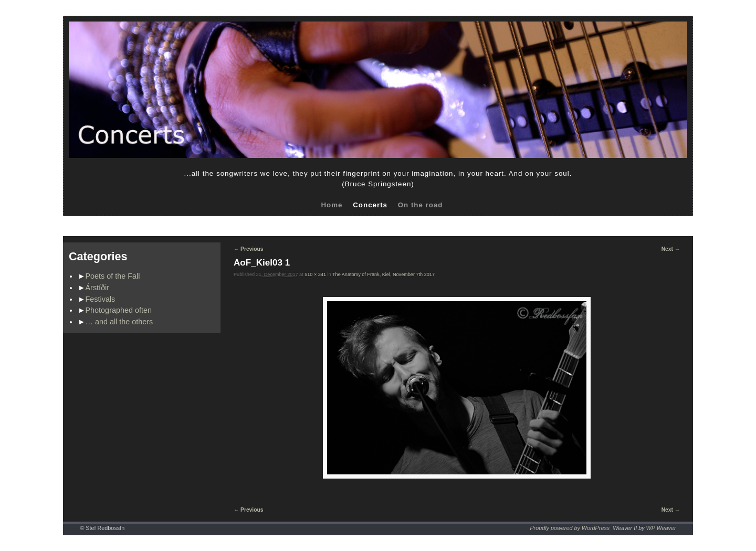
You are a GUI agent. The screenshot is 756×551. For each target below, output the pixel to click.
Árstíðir (98, 288)
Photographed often (119, 310)
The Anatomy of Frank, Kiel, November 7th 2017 (384, 274)
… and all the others (119, 322)
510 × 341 (315, 274)
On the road (421, 205)
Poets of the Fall (113, 276)
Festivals (101, 299)
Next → (671, 249)
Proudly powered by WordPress (570, 528)
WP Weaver (661, 528)
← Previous (248, 249)
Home (332, 205)
